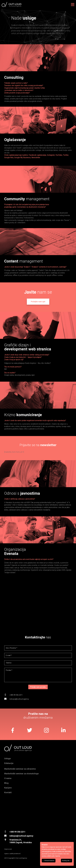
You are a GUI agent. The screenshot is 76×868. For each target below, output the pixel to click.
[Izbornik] (73, 4)
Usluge (7, 758)
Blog (6, 783)
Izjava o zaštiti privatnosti (12, 854)
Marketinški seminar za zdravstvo (20, 769)
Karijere (8, 788)
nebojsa (13, 836)
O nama (8, 778)
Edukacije (9, 763)
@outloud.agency (25, 836)
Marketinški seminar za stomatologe (21, 774)
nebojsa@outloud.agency (19, 699)
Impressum (8, 849)
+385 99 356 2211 (16, 695)
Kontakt (8, 792)
